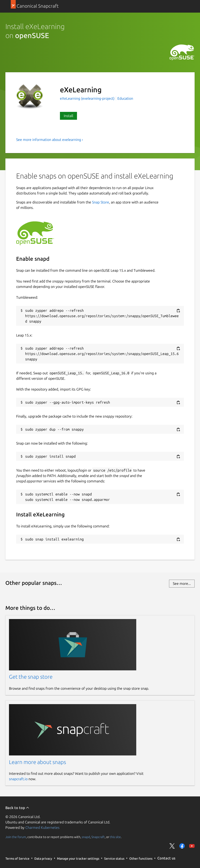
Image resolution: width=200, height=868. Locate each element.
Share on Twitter (172, 846)
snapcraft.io (18, 779)
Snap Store (101, 202)
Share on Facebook (182, 846)
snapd (86, 837)
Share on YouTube (192, 846)
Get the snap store (31, 677)
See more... (182, 583)
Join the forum (16, 837)
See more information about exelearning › (50, 140)
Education (125, 98)
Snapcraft (98, 837)
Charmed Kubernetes (42, 827)
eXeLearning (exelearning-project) (88, 98)
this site (115, 837)
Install (68, 116)
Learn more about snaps (37, 762)
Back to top (17, 808)
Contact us (166, 858)
